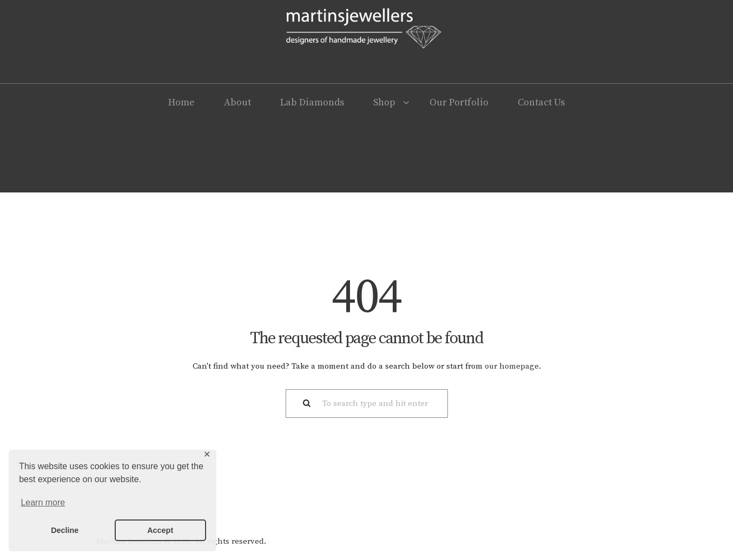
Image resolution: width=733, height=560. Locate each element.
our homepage (512, 366)
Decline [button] (65, 530)
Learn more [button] (43, 502)
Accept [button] (160, 530)
